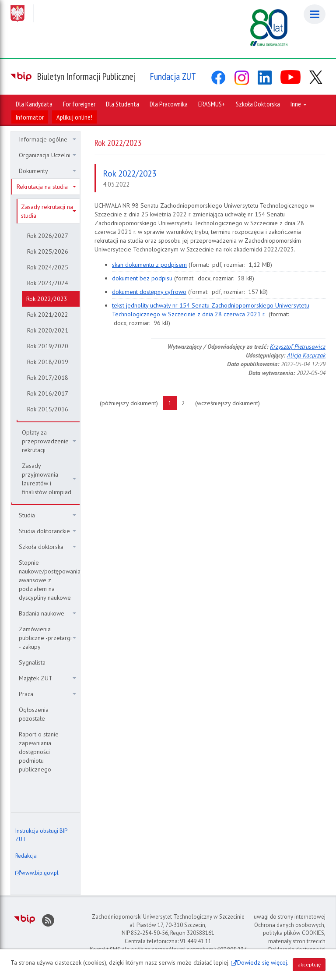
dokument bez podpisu (142, 278)
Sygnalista (32, 662)
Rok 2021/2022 (48, 315)
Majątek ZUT (47, 678)
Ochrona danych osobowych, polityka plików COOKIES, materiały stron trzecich (290, 933)
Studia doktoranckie (47, 531)
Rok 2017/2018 (48, 378)
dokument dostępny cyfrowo (149, 292)
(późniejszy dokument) (131, 403)
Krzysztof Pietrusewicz (298, 347)
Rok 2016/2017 (48, 393)
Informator (30, 117)
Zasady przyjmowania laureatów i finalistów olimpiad (49, 479)
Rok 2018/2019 (48, 362)
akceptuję (309, 964)
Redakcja (26, 856)
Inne (299, 104)
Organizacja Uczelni (47, 155)
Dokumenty (47, 171)
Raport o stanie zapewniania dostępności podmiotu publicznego (39, 752)
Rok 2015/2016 (48, 409)
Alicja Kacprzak (306, 355)
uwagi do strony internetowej (290, 917)
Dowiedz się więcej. (263, 962)
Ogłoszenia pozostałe (34, 714)
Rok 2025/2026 (48, 251)
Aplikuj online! (74, 117)
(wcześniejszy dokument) (230, 403)
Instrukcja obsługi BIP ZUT (41, 835)
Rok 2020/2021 (48, 330)
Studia (47, 515)
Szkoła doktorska (47, 547)
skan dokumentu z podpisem (149, 265)
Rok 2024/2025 (48, 267)
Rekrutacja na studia (46, 187)
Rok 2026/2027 (48, 236)
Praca (47, 694)
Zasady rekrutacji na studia (49, 211)
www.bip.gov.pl (40, 873)
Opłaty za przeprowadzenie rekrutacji (49, 441)
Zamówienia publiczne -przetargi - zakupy (47, 638)
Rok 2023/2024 (48, 283)
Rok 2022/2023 (47, 299)
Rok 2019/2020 (48, 346)
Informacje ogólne (47, 139)
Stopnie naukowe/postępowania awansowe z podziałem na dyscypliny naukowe (49, 580)
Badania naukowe (47, 613)
